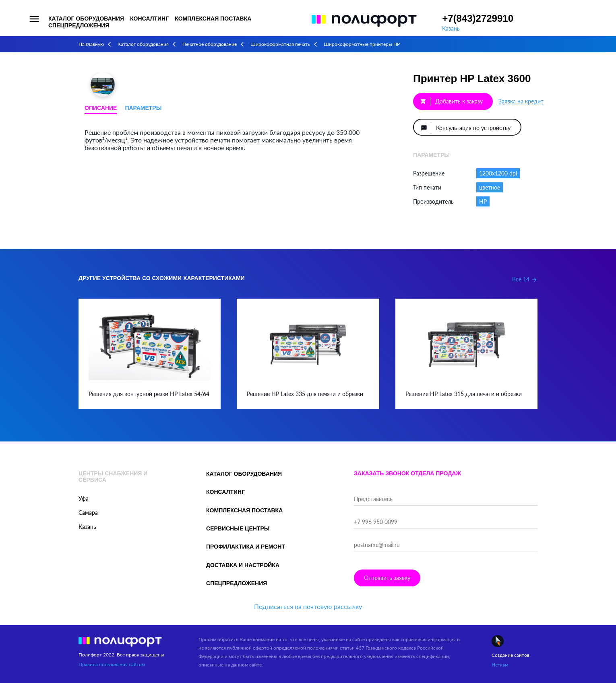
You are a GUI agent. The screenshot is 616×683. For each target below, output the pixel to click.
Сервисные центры (238, 528)
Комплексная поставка (213, 19)
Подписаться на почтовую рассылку (308, 606)
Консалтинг (149, 19)
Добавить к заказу (451, 101)
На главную (91, 44)
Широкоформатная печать (280, 44)
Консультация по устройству (466, 128)
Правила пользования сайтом (112, 664)
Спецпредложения (79, 25)
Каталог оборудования (86, 19)
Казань (451, 28)
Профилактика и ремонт (246, 547)
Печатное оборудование (210, 44)
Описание (101, 108)
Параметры (143, 108)
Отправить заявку (387, 578)
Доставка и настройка (243, 565)
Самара (88, 513)
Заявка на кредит (521, 101)
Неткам (500, 665)
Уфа (84, 498)
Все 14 (525, 279)
